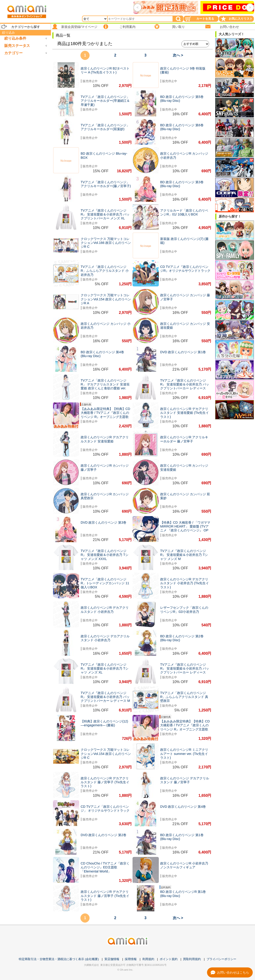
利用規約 (148, 959)
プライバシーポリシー (221, 959)
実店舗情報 (112, 959)
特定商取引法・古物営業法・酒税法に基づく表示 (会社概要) (59, 959)
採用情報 (131, 959)
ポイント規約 (169, 959)
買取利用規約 (192, 959)
